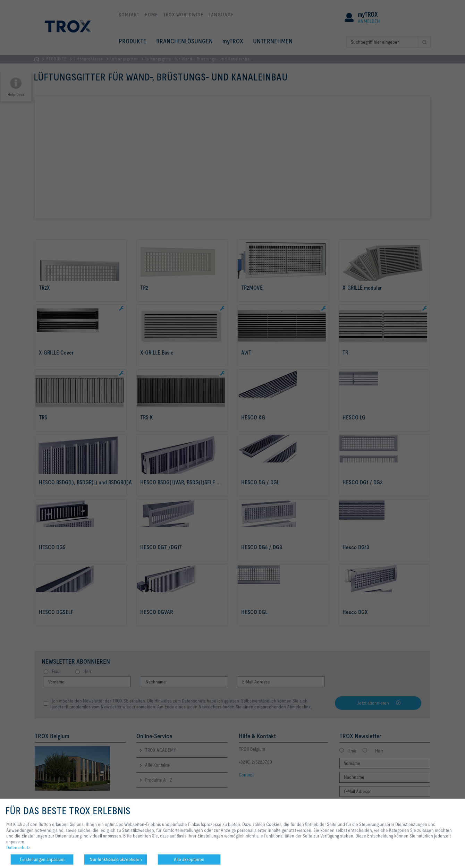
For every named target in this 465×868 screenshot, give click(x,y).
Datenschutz (18, 848)
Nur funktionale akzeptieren (116, 859)
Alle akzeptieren (189, 859)
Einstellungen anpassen (42, 859)
